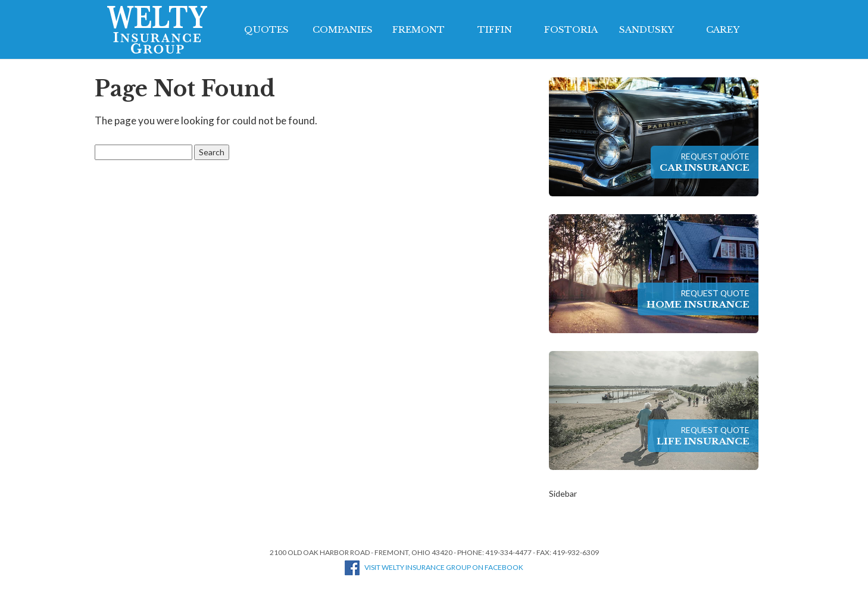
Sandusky (647, 29)
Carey (723, 29)
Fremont (419, 29)
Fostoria (571, 29)
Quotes (266, 29)
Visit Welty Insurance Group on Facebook (434, 567)
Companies (343, 29)
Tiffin (495, 29)
